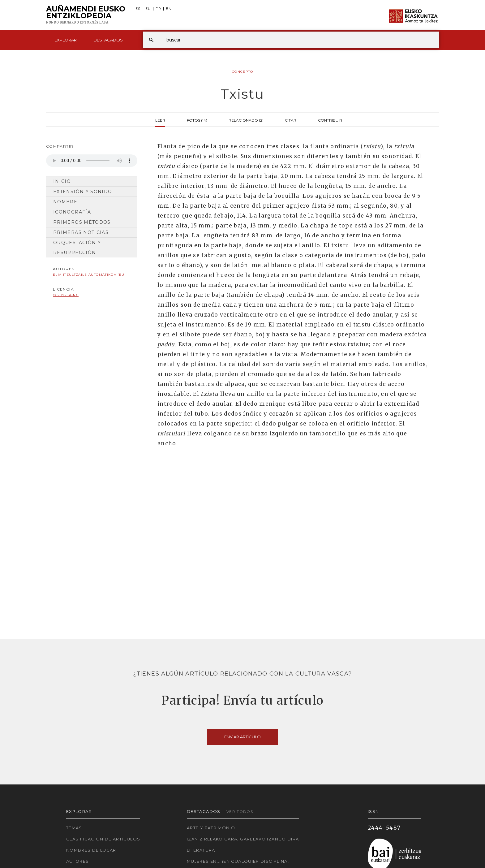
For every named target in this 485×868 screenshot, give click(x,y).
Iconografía (72, 212)
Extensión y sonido (83, 192)
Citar (291, 120)
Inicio (62, 181)
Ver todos (240, 812)
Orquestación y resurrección (77, 248)
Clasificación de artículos (103, 839)
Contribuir (330, 120)
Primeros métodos (82, 222)
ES (138, 9)
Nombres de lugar (91, 850)
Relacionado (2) (246, 120)
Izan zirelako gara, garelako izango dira (243, 839)
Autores (78, 861)
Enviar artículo (242, 737)
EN (169, 9)
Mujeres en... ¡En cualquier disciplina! (238, 861)
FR (158, 9)
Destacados (108, 40)
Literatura (201, 850)
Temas (74, 828)
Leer (160, 120)
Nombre (65, 202)
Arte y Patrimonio (211, 828)
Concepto (242, 72)
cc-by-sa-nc (66, 295)
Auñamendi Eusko (86, 15)
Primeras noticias (81, 232)
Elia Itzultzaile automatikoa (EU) (89, 275)
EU (148, 9)
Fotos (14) (197, 120)
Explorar (66, 40)
